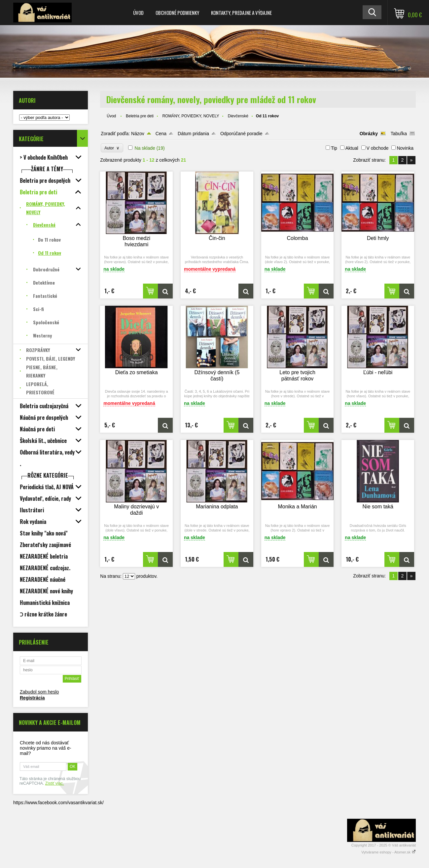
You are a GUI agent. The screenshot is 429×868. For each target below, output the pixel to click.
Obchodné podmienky (177, 13)
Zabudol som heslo (39, 692)
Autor (112, 148)
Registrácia (32, 698)
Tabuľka (399, 134)
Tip (334, 148)
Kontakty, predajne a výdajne (241, 13)
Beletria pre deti (140, 116)
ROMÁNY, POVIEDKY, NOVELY (191, 116)
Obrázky (369, 134)
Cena (161, 134)
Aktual (352, 148)
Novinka (405, 148)
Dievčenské (238, 116)
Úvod (138, 13)
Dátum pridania (193, 134)
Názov (138, 134)
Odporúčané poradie (241, 134)
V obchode (378, 148)
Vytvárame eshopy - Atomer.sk (389, 852)
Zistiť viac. (55, 783)
